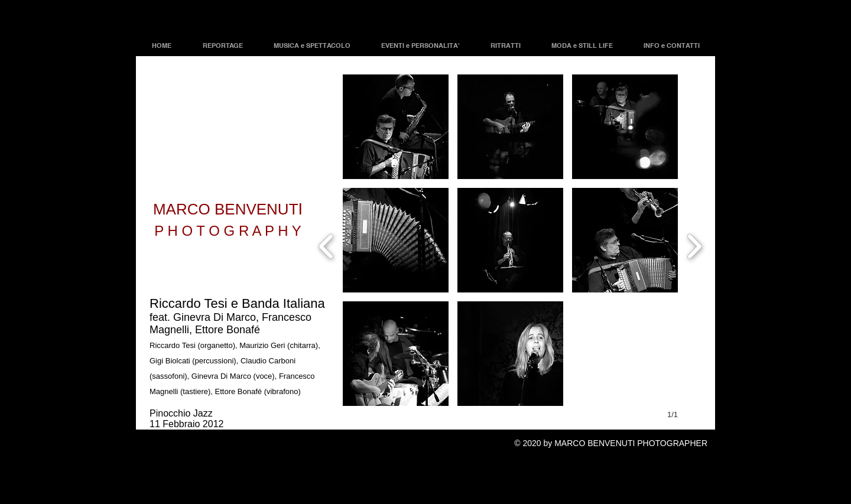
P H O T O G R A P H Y (228, 231)
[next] (694, 245)
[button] (396, 127)
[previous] (327, 245)
